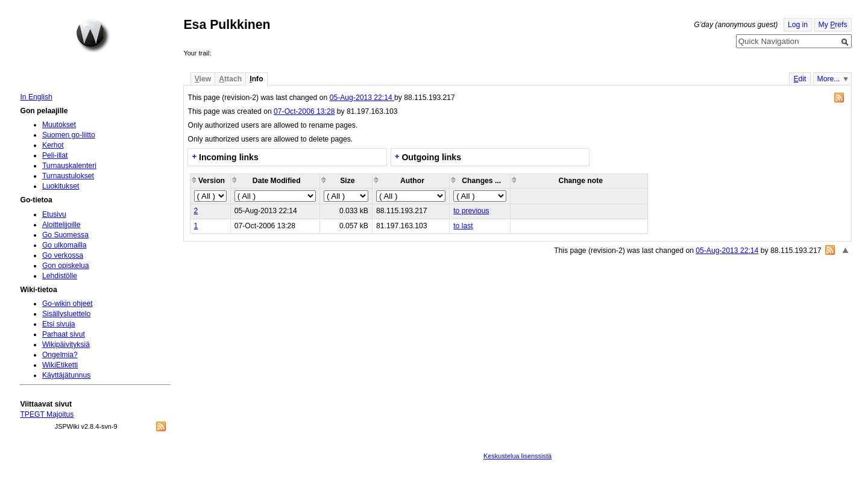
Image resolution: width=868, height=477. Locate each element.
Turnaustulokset (68, 176)
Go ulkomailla (64, 245)
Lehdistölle (60, 276)
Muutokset (59, 125)
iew (203, 79)
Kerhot (53, 145)
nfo (256, 79)
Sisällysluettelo (66, 314)
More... (829, 79)
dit (800, 79)
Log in (798, 25)
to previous (471, 211)
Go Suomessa (65, 235)
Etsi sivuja (59, 324)
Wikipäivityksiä (66, 344)
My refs (833, 25)
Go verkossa (63, 255)
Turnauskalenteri (69, 166)
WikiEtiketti (60, 365)
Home (93, 36)
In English (36, 97)
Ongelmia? (60, 355)
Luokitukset (61, 186)
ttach (230, 79)
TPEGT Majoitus (47, 414)
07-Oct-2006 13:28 (304, 111)
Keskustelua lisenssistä (517, 456)
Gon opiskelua (66, 266)
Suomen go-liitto (69, 135)
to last (463, 226)
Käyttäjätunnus (66, 375)
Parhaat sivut (64, 334)
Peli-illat (55, 155)
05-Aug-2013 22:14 (362, 98)
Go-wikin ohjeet (68, 304)
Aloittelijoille (61, 225)
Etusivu (54, 214)
